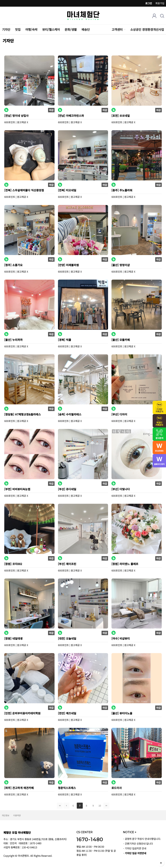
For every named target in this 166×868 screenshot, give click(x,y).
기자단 (6, 29)
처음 (60, 806)
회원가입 (160, 3)
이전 (66, 806)
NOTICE (130, 832)
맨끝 (106, 806)
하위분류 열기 (124, 29)
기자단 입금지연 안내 (135, 848)
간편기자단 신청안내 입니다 (139, 844)
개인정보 (5, 815)
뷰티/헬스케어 (51, 29)
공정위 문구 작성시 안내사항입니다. (143, 839)
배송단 (86, 29)
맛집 (18, 29)
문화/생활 (71, 29)
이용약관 (17, 815)
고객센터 (117, 29)
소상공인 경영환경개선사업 (147, 29)
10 (99, 805)
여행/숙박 (31, 29)
